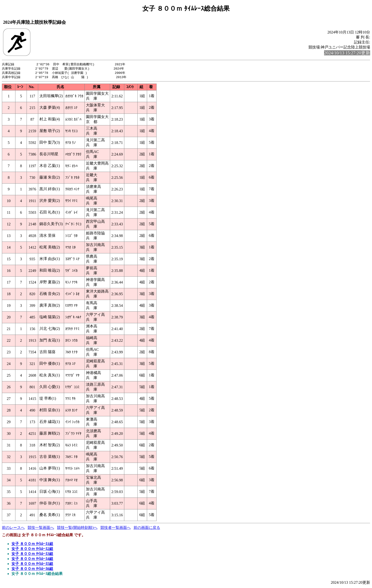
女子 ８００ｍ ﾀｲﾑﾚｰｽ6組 (32, 570)
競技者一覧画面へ (116, 529)
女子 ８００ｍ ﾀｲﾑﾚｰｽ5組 (32, 565)
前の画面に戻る (147, 529)
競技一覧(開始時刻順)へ (77, 529)
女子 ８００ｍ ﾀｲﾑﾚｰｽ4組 (32, 560)
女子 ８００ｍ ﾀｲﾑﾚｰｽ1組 (32, 545)
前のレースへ (13, 529)
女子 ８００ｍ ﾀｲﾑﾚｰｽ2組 (32, 550)
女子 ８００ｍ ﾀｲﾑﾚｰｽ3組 (32, 555)
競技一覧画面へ (41, 529)
